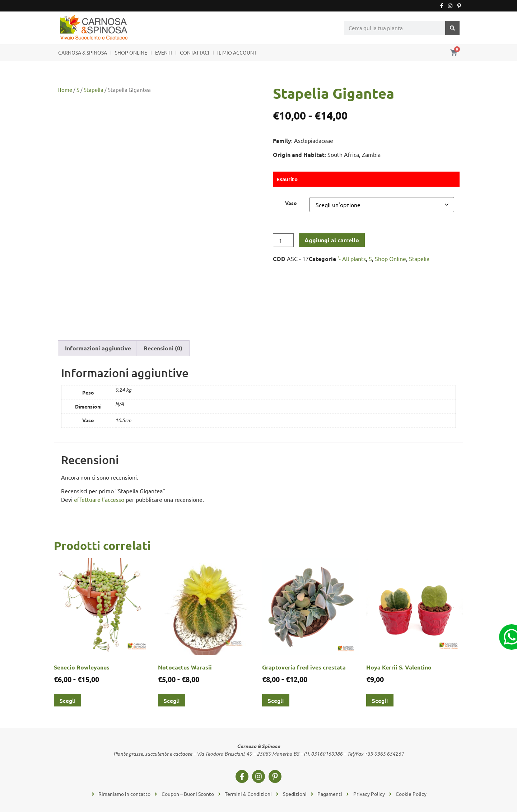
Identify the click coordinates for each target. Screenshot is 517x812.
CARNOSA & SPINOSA (83, 52)
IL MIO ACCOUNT (237, 52)
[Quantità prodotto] (283, 240)
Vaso (291, 203)
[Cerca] (452, 28)
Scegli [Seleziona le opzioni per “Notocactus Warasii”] (172, 700)
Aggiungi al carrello (332, 240)
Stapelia (94, 90)
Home (65, 90)
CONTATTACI (195, 52)
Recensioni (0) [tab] (163, 348)
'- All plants (352, 258)
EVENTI (164, 52)
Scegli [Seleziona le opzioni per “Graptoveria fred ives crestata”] (276, 700)
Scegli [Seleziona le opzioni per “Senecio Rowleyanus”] (67, 700)
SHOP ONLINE (131, 52)
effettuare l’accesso (99, 499)
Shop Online (390, 258)
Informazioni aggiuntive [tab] (98, 348)
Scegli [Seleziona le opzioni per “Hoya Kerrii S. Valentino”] (380, 700)
